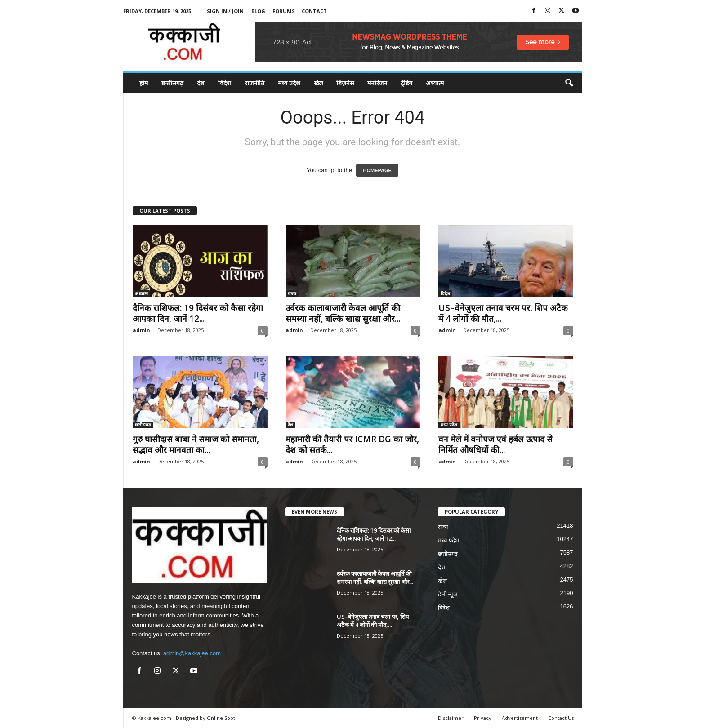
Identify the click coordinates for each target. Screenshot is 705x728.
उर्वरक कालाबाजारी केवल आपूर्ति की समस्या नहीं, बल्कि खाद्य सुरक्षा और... (343, 313)
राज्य (292, 293)
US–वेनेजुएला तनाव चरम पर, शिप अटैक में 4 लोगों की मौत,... (503, 313)
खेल (318, 83)
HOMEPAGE (377, 170)
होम (144, 83)
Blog (258, 11)
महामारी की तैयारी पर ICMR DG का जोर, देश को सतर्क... (352, 444)
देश (201, 83)
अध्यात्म (435, 83)
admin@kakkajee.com (192, 653)
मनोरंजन (377, 83)
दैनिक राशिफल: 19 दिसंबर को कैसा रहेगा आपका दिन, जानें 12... (198, 313)
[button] (569, 83)
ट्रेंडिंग (406, 83)
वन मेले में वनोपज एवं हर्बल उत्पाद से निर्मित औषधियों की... (495, 444)
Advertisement (520, 718)
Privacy (483, 718)
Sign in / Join (225, 11)
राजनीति (254, 83)
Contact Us (561, 718)
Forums (284, 11)
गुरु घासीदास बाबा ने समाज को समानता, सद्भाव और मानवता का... (196, 444)
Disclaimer (451, 718)
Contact (314, 11)
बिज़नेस (345, 83)
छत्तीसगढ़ (172, 83)
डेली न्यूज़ (448, 594)
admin (141, 330)
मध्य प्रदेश (289, 83)
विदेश (225, 83)
